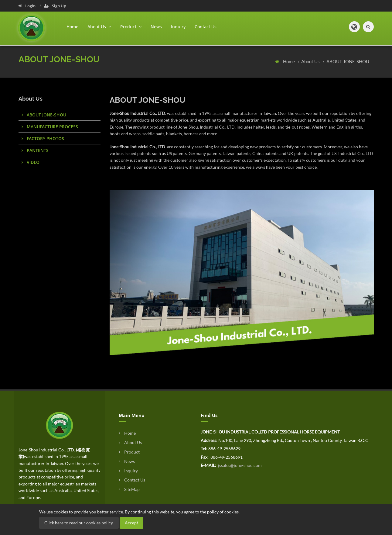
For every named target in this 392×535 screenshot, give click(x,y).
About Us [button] (99, 27)
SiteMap (129, 489)
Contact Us (206, 27)
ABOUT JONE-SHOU (348, 61)
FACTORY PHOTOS (43, 138)
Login (27, 6)
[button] (354, 27)
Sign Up (55, 6)
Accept (131, 523)
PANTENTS (35, 150)
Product (129, 452)
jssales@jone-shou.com (239, 465)
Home (72, 27)
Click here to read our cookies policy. (79, 523)
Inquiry (178, 27)
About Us (311, 61)
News (156, 27)
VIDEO (31, 162)
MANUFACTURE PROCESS (50, 127)
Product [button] (131, 27)
